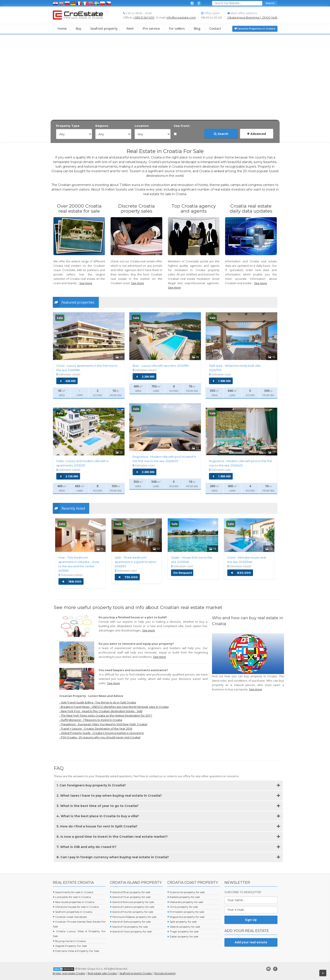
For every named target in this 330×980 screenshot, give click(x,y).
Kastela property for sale (184, 897)
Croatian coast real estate (70, 917)
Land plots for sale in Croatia (72, 897)
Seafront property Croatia (136, 973)
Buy (79, 28)
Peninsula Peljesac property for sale (133, 917)
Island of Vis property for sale (129, 927)
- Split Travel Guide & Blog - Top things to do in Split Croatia (98, 702)
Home (62, 28)
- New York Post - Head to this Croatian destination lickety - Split (101, 711)
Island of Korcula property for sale (132, 902)
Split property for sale (182, 922)
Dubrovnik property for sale (186, 892)
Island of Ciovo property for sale (131, 931)
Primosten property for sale (186, 912)
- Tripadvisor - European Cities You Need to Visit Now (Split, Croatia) (103, 724)
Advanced (256, 134)
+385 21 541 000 (144, 17)
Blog (197, 28)
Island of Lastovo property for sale (132, 907)
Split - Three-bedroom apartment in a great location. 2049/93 (136, 562)
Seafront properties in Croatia (73, 912)
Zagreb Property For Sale (70, 946)
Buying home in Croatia (69, 941)
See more (86, 283)
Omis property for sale (183, 907)
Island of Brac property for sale (130, 892)
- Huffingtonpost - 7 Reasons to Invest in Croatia (91, 720)
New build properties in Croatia (74, 902)
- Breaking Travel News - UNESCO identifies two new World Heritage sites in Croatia (114, 707)
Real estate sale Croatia (102, 973)
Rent (130, 28)
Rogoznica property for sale (186, 917)
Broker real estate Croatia (69, 973)
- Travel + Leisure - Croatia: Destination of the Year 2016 (96, 729)
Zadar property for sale (183, 936)
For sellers (177, 28)
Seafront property (104, 28)
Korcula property (165, 973)
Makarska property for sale (185, 902)
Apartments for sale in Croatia (73, 892)
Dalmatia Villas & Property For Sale (76, 951)
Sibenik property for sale (184, 927)
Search (221, 134)
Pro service (151, 28)
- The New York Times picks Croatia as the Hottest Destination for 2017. (106, 715)
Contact (215, 28)
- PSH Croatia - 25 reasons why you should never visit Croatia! (100, 737)
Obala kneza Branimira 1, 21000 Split (252, 17)
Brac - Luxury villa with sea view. (161, 366)
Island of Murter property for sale (132, 912)
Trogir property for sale (183, 931)
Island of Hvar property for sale (130, 897)
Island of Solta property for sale (130, 922)
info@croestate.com (181, 17)
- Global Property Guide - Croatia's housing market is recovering (101, 733)
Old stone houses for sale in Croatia (76, 907)
